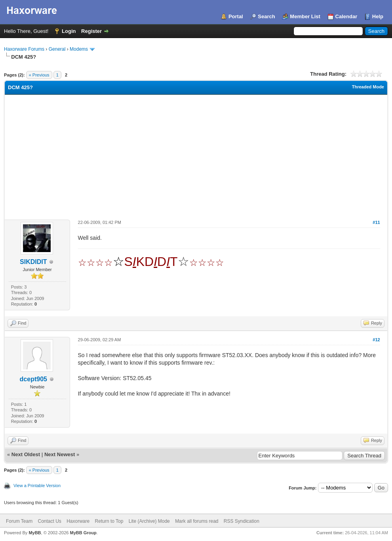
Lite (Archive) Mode (149, 521)
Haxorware (78, 521)
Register (91, 31)
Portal (236, 16)
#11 (376, 222)
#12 (376, 340)
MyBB (35, 533)
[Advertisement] (196, 154)
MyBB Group (83, 533)
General (57, 49)
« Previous (39, 75)
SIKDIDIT (33, 262)
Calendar (346, 16)
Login (69, 31)
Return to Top (109, 521)
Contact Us (49, 521)
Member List (305, 16)
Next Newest (60, 454)
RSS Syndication (242, 521)
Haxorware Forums (24, 49)
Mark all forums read (197, 521)
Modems (79, 49)
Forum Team (19, 521)
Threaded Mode (368, 87)
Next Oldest (26, 454)
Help (378, 16)
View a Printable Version (37, 486)
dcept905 (33, 379)
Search (266, 16)
